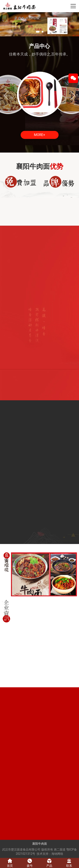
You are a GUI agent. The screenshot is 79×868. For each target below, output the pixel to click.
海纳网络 (57, 854)
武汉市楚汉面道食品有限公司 (21, 850)
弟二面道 (60, 850)
